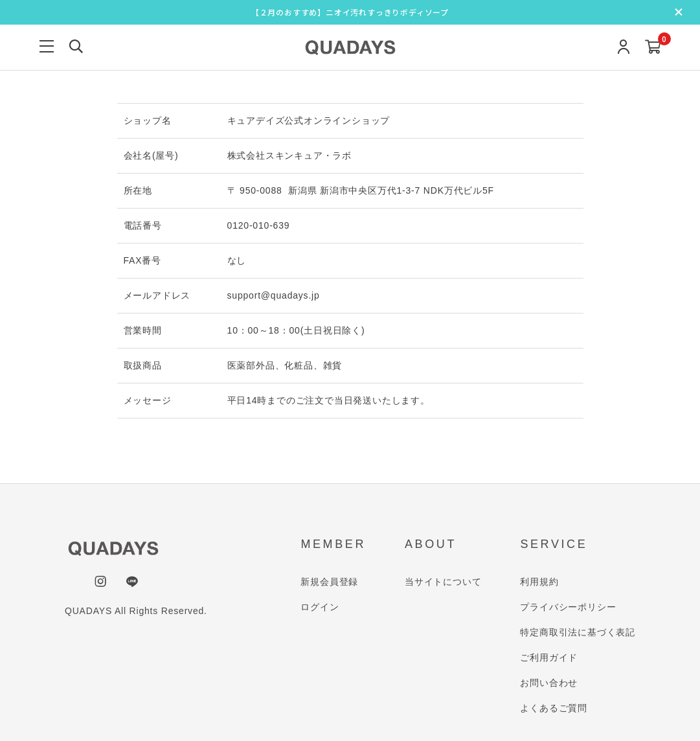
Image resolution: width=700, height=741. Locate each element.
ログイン (320, 607)
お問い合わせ (549, 683)
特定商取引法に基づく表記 (578, 632)
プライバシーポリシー (568, 607)
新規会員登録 (329, 582)
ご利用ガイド (549, 657)
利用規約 (539, 582)
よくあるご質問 (554, 708)
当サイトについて (443, 582)
